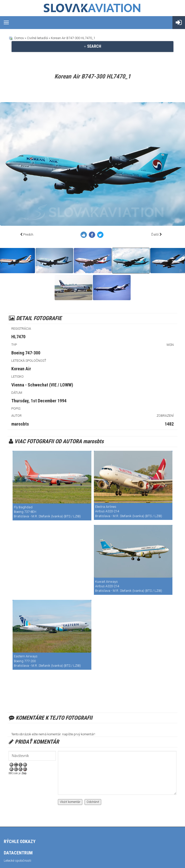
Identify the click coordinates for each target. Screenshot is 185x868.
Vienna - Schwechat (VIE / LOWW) (42, 385)
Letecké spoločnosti (17, 861)
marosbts (20, 424)
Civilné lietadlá (37, 38)
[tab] (92, 46)
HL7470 (18, 337)
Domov (19, 38)
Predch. (29, 234)
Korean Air (21, 369)
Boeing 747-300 (26, 353)
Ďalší (155, 234)
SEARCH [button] (92, 46)
